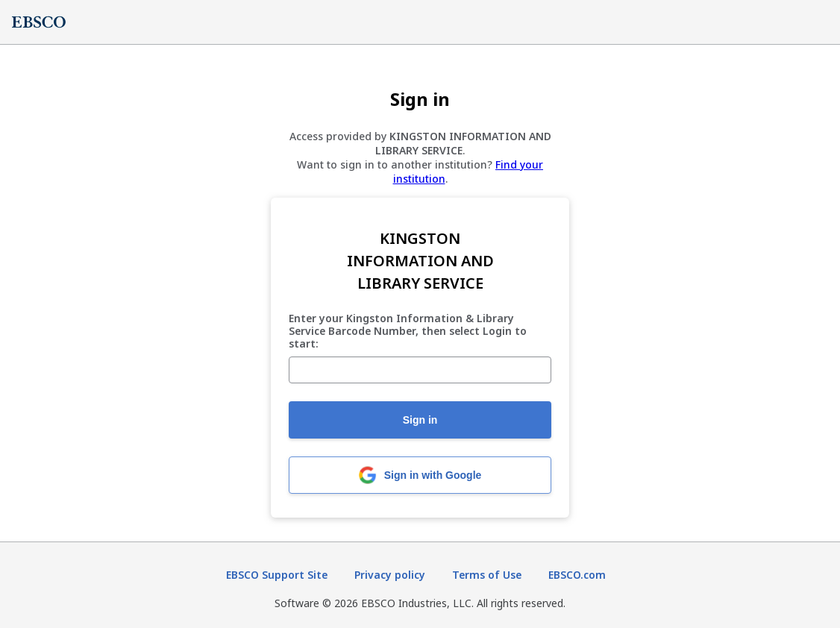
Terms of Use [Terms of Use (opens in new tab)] (487, 575)
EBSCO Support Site (277, 575)
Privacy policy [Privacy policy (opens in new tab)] (390, 575)
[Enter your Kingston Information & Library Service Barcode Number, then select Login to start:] (420, 370)
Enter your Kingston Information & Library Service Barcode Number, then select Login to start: (408, 331)
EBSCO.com (577, 575)
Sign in (420, 420)
